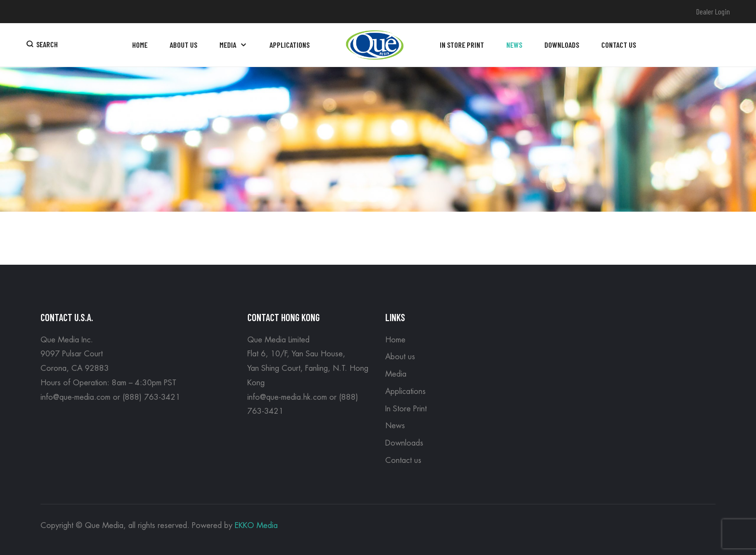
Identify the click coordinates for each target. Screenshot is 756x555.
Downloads (404, 443)
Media (396, 374)
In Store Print (406, 409)
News (395, 426)
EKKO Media (256, 526)
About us (400, 357)
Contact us (403, 460)
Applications (405, 392)
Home (395, 340)
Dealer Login (713, 11)
